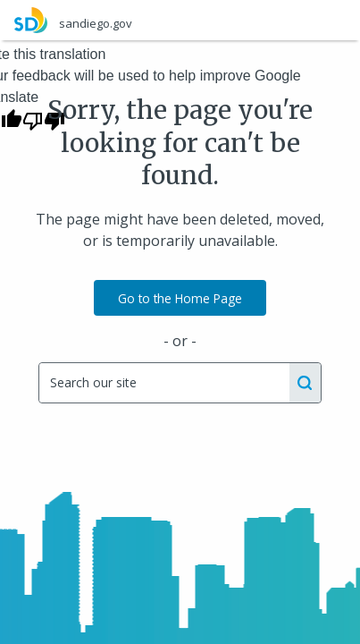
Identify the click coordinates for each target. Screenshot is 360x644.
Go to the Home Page (180, 298)
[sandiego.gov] (180, 20)
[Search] (163, 383)
